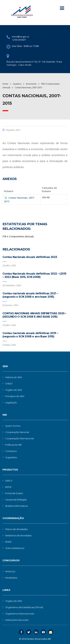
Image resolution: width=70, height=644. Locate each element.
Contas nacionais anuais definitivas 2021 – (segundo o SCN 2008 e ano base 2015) (30, 295)
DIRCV (9, 481)
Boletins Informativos (17, 506)
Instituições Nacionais (17, 620)
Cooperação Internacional (19, 438)
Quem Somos (13, 426)
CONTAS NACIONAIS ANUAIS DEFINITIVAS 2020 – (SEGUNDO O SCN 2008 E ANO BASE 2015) (34, 315)
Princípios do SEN (15, 396)
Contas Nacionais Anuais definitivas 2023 (30, 257)
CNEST (9, 384)
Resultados (11, 578)
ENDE (8, 542)
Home (5, 84)
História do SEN (14, 377)
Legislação (11, 403)
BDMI (8, 487)
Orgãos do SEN (14, 390)
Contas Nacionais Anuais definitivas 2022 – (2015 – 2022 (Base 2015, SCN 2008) (34, 275)
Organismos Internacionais (20, 614)
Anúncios (10, 571)
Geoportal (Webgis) (16, 500)
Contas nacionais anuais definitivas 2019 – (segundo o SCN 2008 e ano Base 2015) (30, 335)
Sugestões (11, 457)
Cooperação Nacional (17, 432)
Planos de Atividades (17, 529)
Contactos (11, 451)
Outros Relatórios (15, 548)
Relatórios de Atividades (18, 535)
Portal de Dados (14, 493)
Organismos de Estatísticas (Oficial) (24, 607)
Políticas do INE (14, 445)
